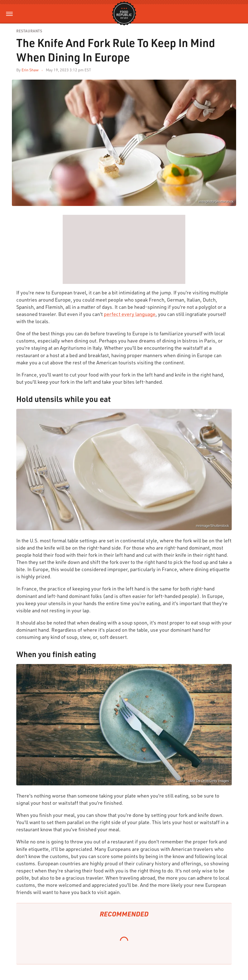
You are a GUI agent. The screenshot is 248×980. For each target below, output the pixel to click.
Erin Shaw (30, 70)
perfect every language (130, 314)
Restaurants (29, 31)
